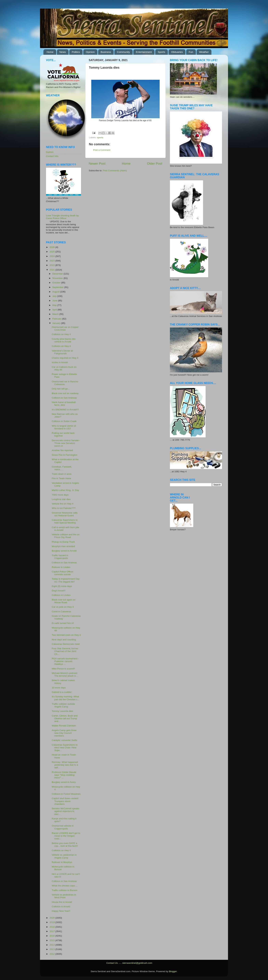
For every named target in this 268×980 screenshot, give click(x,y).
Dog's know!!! (59, 591)
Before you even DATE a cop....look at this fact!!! (65, 845)
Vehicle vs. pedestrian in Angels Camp (64, 856)
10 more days (59, 688)
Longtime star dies (61, 499)
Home (50, 52)
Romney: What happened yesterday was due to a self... (65, 765)
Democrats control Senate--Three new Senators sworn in (66, 443)
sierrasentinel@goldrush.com (137, 963)
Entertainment (144, 52)
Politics (76, 52)
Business (106, 52)
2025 (52, 252)
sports (100, 137)
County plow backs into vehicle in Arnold (64, 340)
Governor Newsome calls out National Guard (65, 514)
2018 (52, 927)
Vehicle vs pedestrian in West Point (64, 896)
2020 (52, 918)
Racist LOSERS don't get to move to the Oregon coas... (66, 836)
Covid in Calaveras (61, 611)
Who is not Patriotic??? (64, 508)
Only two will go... (61, 389)
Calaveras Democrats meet (66, 644)
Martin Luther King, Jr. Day (65, 490)
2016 (52, 936)
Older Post (155, 164)
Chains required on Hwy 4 (65, 358)
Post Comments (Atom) (115, 171)
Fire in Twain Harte (61, 478)
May (55, 305)
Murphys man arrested (63, 546)
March (56, 314)
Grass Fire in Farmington (65, 455)
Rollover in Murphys (62, 862)
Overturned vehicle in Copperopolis (63, 827)
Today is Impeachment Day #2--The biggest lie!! (66, 580)
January (57, 323)
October (57, 283)
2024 (52, 256)
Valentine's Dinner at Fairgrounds (62, 352)
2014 (52, 945)
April (55, 310)
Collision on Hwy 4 (61, 334)
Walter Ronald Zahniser (64, 726)
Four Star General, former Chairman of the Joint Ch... (65, 651)
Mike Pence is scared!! (63, 669)
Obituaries (177, 52)
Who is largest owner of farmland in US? (64, 427)
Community (123, 52)
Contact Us (112, 963)
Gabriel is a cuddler (62, 692)
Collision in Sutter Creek (64, 421)
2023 (52, 261)
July (55, 296)
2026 (52, 247)
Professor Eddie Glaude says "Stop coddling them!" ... (64, 775)
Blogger (173, 971)
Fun (191, 52)
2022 (52, 265)
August (56, 292)
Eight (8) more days (62, 586)
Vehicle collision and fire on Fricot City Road (66, 536)
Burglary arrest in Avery (64, 782)
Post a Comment (102, 150)
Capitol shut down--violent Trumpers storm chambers (65, 801)
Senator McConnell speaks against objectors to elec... (66, 811)
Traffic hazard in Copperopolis (60, 557)
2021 (52, 270)
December (58, 274)
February (57, 319)
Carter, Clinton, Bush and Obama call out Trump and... (65, 718)
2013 (52, 949)
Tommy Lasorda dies (62, 711)
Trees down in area (62, 474)
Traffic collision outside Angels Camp (63, 705)
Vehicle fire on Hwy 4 (63, 504)
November (58, 278)
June (55, 301)
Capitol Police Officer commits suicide (63, 573)
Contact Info (52, 156)
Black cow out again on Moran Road (64, 601)
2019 (52, 922)
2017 (52, 931)
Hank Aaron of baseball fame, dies (64, 404)
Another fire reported (62, 450)
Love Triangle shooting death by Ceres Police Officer (62, 217)
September (58, 287)
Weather (204, 52)
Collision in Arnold (61, 907)
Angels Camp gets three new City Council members (64, 733)
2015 (52, 940)
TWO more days (60, 495)
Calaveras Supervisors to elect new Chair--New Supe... (65, 748)
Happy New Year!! (61, 911)
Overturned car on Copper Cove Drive (65, 328)
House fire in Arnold (62, 902)
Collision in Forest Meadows (66, 794)
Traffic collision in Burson (65, 890)
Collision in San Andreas (64, 398)
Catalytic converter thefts (65, 740)
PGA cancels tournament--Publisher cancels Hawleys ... (65, 661)
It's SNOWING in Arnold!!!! (65, 410)
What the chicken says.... (65, 886)
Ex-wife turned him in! (63, 623)
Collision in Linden (61, 595)
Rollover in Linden (61, 567)
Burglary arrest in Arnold (64, 551)
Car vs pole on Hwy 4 (63, 607)
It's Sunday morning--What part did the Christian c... (66, 698)
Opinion (90, 52)
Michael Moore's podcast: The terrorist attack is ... (65, 674)
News (63, 52)
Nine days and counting (64, 640)
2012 (52, 954)
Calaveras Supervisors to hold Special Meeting (65, 521)
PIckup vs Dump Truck (63, 542)
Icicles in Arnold (60, 362)
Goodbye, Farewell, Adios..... (62, 468)
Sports (161, 52)
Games (50, 152)
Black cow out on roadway (65, 393)
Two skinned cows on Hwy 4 (66, 635)
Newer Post (97, 164)
